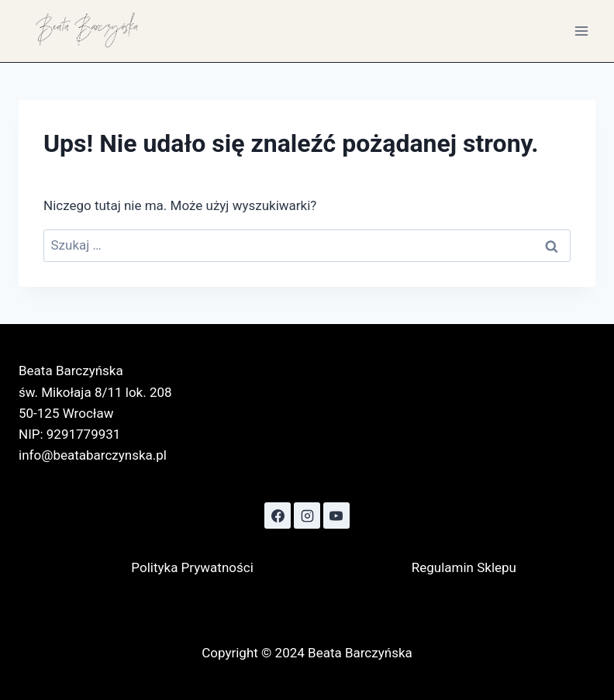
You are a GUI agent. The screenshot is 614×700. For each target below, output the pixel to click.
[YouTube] (336, 516)
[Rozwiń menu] (581, 31)
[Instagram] (307, 516)
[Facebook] (278, 516)
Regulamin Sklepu (464, 567)
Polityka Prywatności (192, 567)
